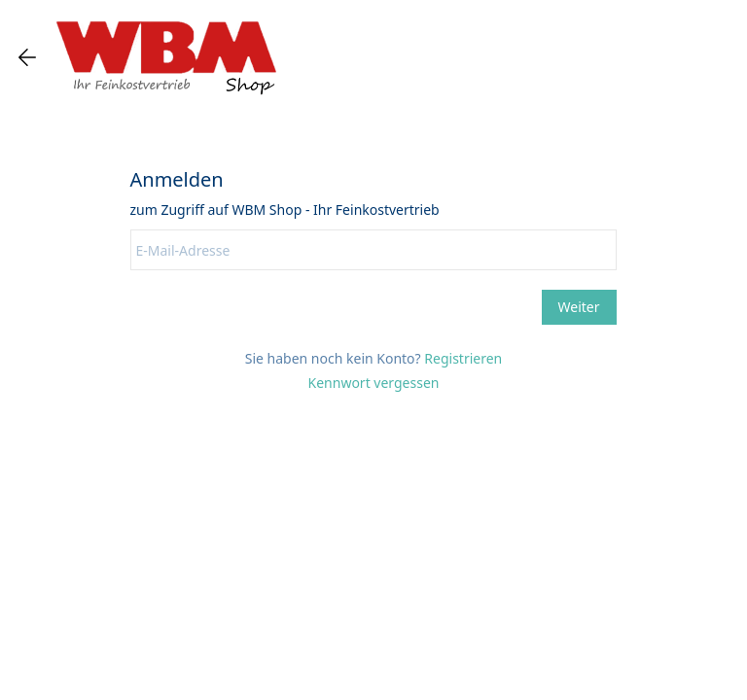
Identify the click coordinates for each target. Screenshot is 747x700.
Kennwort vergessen (374, 383)
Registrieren (463, 358)
